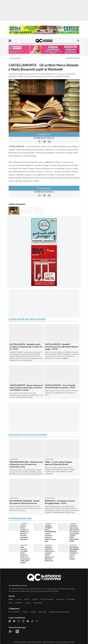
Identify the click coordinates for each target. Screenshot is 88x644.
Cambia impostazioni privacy (59, 612)
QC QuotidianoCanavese (33, 642)
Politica (27, 599)
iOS (49, 591)
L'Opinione (19, 603)
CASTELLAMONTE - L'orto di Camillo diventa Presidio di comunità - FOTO (60, 386)
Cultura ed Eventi (72, 58)
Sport (11, 603)
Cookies (33, 612)
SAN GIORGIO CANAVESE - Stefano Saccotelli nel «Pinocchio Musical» (25, 502)
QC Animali (60, 599)
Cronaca (18, 599)
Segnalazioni (38, 603)
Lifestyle (35, 599)
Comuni (28, 603)
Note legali (42, 612)
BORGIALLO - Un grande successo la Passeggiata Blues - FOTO (60, 502)
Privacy (25, 612)
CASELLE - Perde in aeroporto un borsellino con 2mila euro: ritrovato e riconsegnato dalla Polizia (25, 533)
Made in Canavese (47, 599)
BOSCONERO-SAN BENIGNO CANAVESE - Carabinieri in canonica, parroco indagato (74, 553)
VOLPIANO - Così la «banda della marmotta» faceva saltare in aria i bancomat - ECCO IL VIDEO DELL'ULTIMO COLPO (74, 534)
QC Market (71, 599)
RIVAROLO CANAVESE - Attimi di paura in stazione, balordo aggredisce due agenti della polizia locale (50, 554)
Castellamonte (14, 74)
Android (55, 591)
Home (11, 599)
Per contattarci (14, 612)
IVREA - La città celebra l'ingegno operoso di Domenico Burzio (58, 463)
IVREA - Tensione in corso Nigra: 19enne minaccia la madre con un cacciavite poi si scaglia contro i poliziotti (25, 555)
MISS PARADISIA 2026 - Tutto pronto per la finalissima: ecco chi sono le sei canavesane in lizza (26, 464)
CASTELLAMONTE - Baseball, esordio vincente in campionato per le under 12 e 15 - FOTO (26, 347)
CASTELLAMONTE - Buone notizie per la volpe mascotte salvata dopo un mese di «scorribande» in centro (26, 388)
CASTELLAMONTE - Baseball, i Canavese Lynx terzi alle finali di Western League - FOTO (62, 347)
